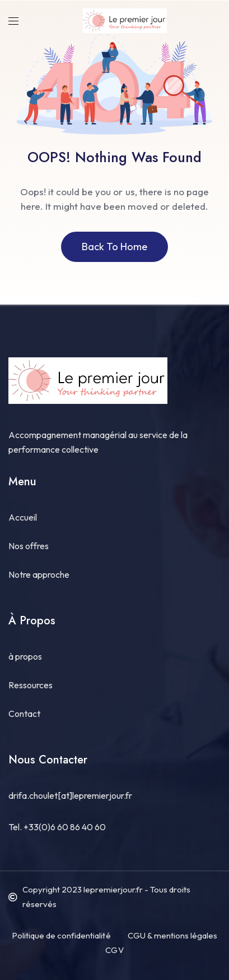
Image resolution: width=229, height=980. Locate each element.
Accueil (23, 517)
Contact (24, 714)
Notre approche (39, 574)
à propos (25, 656)
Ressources (31, 685)
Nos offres (29, 546)
